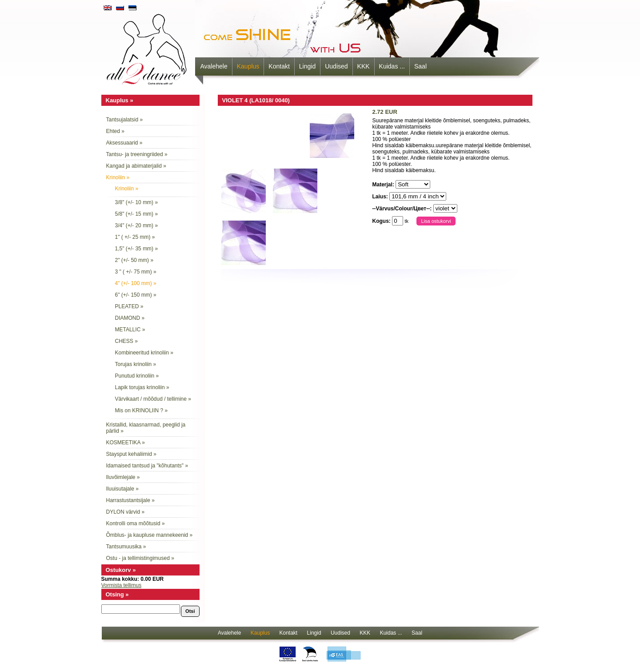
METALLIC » (130, 330)
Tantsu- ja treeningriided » (137, 154)
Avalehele (214, 66)
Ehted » (115, 131)
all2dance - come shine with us (148, 47)
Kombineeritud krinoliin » (144, 353)
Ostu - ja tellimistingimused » (140, 558)
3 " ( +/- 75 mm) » (136, 272)
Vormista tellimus (122, 585)
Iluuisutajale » (122, 489)
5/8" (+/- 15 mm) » (137, 214)
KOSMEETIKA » (126, 443)
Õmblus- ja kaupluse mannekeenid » (150, 535)
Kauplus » (120, 100)
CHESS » (126, 341)
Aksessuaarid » (124, 143)
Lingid (307, 66)
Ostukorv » (121, 570)
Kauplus (248, 66)
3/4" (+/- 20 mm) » (137, 225)
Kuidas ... (392, 66)
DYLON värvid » (126, 512)
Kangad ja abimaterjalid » (136, 166)
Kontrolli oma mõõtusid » (136, 523)
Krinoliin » (118, 177)
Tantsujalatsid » (125, 120)
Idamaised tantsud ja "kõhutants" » (147, 466)
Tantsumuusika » (126, 547)
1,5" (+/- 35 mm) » (137, 249)
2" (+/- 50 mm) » (134, 260)
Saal (420, 66)
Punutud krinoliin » (137, 376)
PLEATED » (129, 306)
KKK (364, 66)
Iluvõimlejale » (123, 477)
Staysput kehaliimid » (131, 454)
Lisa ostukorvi (436, 221)
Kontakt (279, 66)
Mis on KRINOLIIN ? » (142, 410)
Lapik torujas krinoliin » (142, 387)
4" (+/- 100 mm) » (136, 283)
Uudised (336, 66)
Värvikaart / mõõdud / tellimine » (153, 399)
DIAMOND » (130, 318)
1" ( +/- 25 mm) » (135, 237)
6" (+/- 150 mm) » (136, 295)
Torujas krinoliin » (136, 364)
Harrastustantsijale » (130, 500)
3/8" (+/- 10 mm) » (137, 202)
